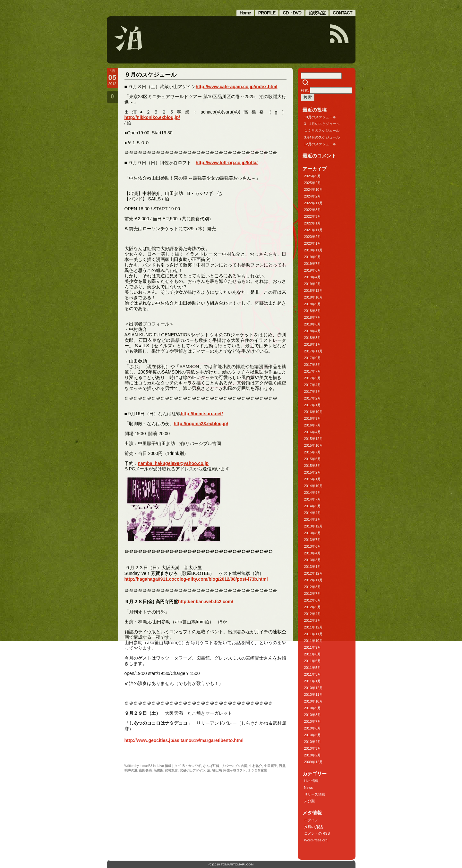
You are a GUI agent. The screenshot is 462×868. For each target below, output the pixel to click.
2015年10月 (314, 445)
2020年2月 (313, 237)
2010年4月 (313, 742)
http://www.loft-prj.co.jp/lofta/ (227, 163)
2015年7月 (313, 452)
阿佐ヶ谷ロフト (235, 770)
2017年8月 (313, 365)
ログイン (311, 820)
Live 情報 (164, 766)
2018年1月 (313, 344)
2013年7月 (313, 540)
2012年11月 (314, 580)
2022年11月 (314, 203)
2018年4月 (313, 331)
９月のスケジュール (150, 75)
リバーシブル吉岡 (234, 766)
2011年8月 (313, 654)
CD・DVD (292, 13)
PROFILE (267, 13)
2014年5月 (313, 506)
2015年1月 (313, 479)
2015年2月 (313, 472)
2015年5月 (313, 459)
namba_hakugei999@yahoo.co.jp (173, 463)
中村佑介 (256, 766)
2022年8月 (313, 210)
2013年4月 (313, 553)
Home (245, 13)
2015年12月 (314, 439)
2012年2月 (313, 620)
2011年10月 (314, 641)
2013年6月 (313, 546)
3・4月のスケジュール (322, 124)
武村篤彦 (171, 770)
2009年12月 (314, 762)
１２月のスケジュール (322, 131)
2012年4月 (313, 614)
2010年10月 (314, 701)
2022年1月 (313, 223)
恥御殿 (158, 770)
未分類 (309, 801)
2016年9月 (313, 418)
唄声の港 (131, 770)
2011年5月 (313, 668)
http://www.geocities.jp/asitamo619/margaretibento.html (184, 740)
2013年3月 (313, 560)
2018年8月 (313, 311)
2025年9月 (313, 176)
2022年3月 (313, 216)
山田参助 (145, 770)
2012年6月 (313, 600)
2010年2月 (313, 755)
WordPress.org (316, 840)
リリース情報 (315, 794)
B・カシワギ (192, 766)
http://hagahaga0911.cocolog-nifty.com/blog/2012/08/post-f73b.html (196, 579)
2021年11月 (314, 230)
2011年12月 (314, 627)
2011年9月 (313, 647)
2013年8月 (313, 533)
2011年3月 (313, 674)
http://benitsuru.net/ (202, 414)
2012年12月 (314, 573)
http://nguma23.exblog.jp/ (201, 424)
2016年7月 (313, 425)
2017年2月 (313, 398)
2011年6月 (313, 661)
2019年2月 (313, 284)
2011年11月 (314, 634)
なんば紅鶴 (211, 766)
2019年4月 (313, 277)
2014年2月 (313, 519)
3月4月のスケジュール (322, 137)
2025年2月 (313, 183)
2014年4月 (313, 513)
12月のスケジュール (320, 144)
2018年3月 (313, 338)
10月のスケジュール (320, 117)
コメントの (317, 833)
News (309, 788)
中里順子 (271, 766)
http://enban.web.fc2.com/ (206, 602)
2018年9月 (313, 304)
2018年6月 (313, 324)
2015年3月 (313, 466)
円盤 (282, 766)
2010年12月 (314, 688)
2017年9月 (313, 358)
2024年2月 (313, 196)
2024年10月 (314, 190)
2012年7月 (313, 594)
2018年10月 (314, 297)
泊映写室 (317, 13)
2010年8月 (313, 715)
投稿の (314, 827)
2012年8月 (313, 587)
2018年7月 (313, 317)
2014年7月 (313, 499)
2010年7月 (313, 721)
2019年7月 (313, 264)
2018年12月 (314, 291)
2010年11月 (314, 695)
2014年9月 (313, 493)
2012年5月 (313, 607)
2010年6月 (313, 728)
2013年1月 (313, 567)
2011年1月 (313, 681)
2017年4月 (313, 385)
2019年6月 (313, 270)
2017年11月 (314, 351)
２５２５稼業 (257, 770)
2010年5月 (313, 735)
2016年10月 (314, 412)
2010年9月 (313, 708)
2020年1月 (313, 243)
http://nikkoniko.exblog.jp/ (152, 117)
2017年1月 (313, 405)
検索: (305, 90)
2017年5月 (313, 378)
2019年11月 (314, 250)
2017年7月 (313, 371)
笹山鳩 (217, 770)
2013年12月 (314, 526)
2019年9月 (313, 257)
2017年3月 (313, 392)
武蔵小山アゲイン (193, 770)
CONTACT (342, 13)
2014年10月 (314, 486)
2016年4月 (313, 432)
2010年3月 (313, 748)
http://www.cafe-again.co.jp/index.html (237, 87)
